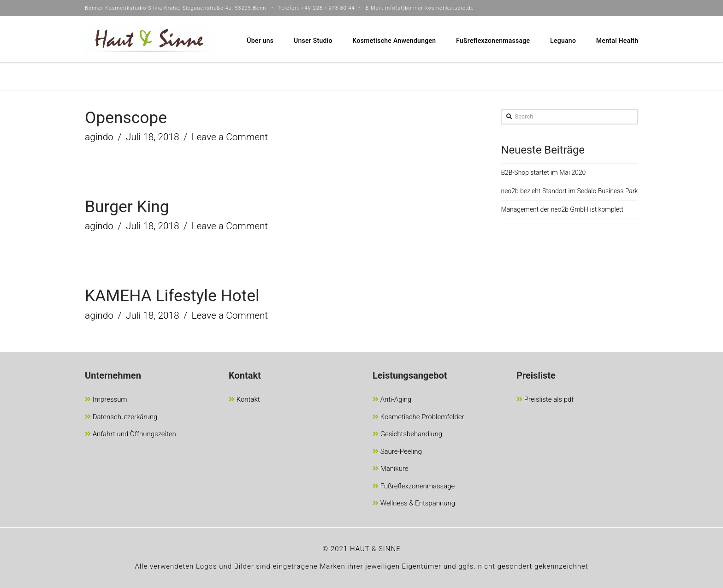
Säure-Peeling (397, 452)
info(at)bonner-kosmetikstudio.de (429, 8)
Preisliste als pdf (545, 400)
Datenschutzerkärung (121, 418)
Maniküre (391, 469)
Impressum (106, 400)
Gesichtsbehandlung (407, 435)
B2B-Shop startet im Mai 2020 (543, 172)
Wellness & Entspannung (414, 504)
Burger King (127, 207)
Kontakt (244, 400)
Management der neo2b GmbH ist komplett (562, 209)
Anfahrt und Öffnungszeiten (130, 435)
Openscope (126, 118)
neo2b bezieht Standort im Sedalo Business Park (569, 191)
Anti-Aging (392, 400)
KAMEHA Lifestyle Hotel (172, 296)
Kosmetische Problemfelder (418, 418)
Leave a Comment (230, 137)
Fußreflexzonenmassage (414, 487)
